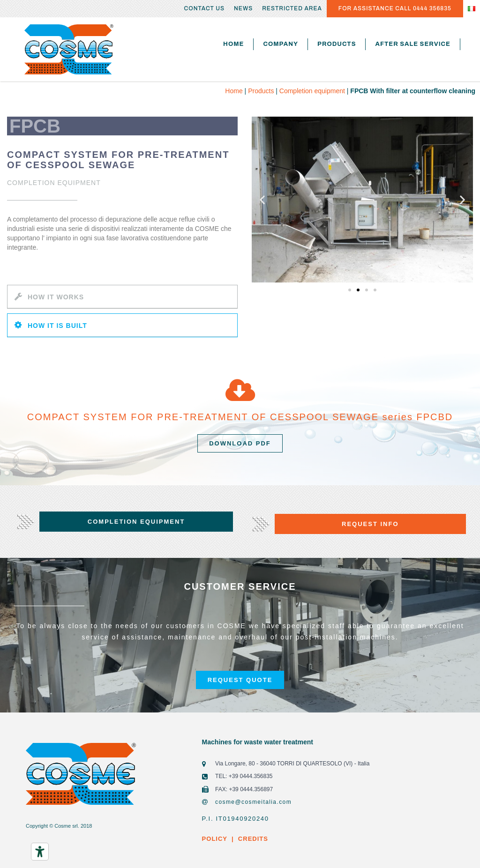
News (243, 8)
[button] (350, 290)
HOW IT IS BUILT (57, 326)
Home (233, 44)
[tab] (122, 297)
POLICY (215, 839)
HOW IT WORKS (56, 297)
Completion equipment (312, 91)
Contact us (204, 8)
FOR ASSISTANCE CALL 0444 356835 (395, 8)
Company (281, 44)
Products (337, 44)
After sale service (413, 44)
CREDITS (252, 839)
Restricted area (292, 8)
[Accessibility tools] (40, 852)
